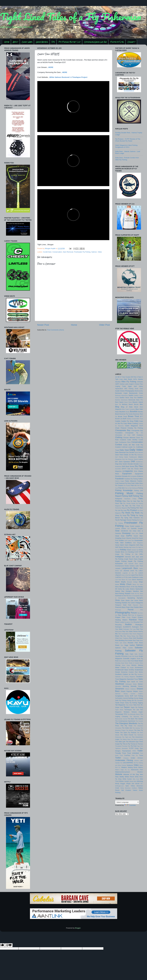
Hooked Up (135, 550)
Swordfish (140, 700)
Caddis (118, 421)
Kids (126, 564)
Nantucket (139, 589)
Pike (119, 615)
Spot (128, 682)
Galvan (124, 529)
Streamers (120, 689)
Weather (140, 772)
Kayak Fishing (121, 561)
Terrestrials (119, 714)
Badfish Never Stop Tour (128, 398)
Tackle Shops (120, 703)
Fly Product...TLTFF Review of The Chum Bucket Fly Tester (128, 140)
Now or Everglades (134, 596)
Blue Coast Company (129, 409)
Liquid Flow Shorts (137, 575)
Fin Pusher (127, 486)
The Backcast (134, 717)
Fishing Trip (138, 496)
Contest (119, 445)
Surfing (131, 698)
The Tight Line (127, 737)
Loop (141, 577)
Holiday (123, 550)
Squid (133, 682)
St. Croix (140, 682)
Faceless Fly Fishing (131, 479)
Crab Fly (139, 445)
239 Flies (133, 377)
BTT (141, 417)
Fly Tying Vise (127, 518)
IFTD (141, 552)
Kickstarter (119, 564)
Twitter (118, 758)
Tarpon (127, 707)
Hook (129, 550)
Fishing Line (138, 491)
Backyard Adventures (121, 395)
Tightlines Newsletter (121, 748)
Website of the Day (131, 774)
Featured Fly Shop (125, 483)
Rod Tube (136, 640)
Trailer (140, 751)
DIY (53, 42)
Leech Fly (134, 571)
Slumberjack (139, 668)
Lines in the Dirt (126, 575)
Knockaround (120, 566)
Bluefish (122, 412)
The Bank (131, 719)
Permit (131, 610)
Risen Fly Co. (121, 636)
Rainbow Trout (136, 620)
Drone (132, 466)
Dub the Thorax (133, 469)
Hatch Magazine (130, 545)
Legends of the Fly (130, 573)
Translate (130, 805)
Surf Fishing (139, 696)
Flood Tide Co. (120, 503)
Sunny (127, 696)
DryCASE (118, 469)
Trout (124, 753)
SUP (132, 696)
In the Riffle (137, 554)
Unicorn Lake (139, 760)
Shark (141, 661)
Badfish (131, 395)
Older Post (104, 325)
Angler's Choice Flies (136, 384)
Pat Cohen (131, 603)
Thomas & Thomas (137, 744)
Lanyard (118, 568)
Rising (129, 636)
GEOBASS (124, 531)
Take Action (129, 705)
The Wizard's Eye (132, 742)
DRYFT (124, 469)
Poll (129, 615)
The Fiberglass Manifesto (126, 723)
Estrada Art (126, 476)
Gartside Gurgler (137, 529)
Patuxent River (138, 605)
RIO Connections (124, 634)
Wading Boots (133, 767)
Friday (127, 526)
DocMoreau (139, 462)
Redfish (128, 624)
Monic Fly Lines (138, 584)
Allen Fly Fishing (129, 382)
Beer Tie (118, 404)
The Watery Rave (125, 739)
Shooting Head (120, 663)
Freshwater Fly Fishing (82, 252)
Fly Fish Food (135, 506)
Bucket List (119, 419)
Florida (128, 503)
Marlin (117, 582)
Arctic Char (139, 389)
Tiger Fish (140, 746)
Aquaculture (119, 389)
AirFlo (135, 379)
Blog (117, 407)
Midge (141, 582)
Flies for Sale (131, 501)
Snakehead (139, 670)
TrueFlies (127, 755)
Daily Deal (124, 450)
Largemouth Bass (130, 568)
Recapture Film (129, 622)
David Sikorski (139, 452)
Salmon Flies (121, 648)
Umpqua (126, 758)
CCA (141, 426)
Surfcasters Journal (121, 698)
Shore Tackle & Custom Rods (134, 663)
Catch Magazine (131, 426)
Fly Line (123, 510)
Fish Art (134, 485)
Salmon (94, 252)
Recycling (118, 625)
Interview (128, 557)
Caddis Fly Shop (127, 421)
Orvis (117, 600)
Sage (126, 645)
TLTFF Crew (134, 748)
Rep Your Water (127, 631)
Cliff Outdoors (138, 435)
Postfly (129, 617)
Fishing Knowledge (124, 490)
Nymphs (140, 598)
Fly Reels (126, 513)
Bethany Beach (127, 404)
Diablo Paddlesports (131, 457)
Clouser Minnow (129, 438)
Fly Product (132, 510)
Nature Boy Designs (123, 591)
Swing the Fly (132, 700)
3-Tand (139, 377)
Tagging (140, 703)
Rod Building (120, 640)
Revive (136, 631)
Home (7, 42)
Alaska (140, 379)
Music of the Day (132, 587)
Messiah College (132, 582)
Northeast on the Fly (122, 596)
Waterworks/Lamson (123, 772)
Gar (129, 529)
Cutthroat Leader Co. (128, 447)
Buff (125, 419)
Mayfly (123, 582)
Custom (118, 447)
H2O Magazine (138, 543)
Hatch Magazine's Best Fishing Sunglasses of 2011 (126, 146)
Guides (121, 540)
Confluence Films (125, 442)
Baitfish (140, 398)
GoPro (129, 536)
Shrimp (118, 665)
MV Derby (119, 589)
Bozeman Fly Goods (126, 414)
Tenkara (126, 712)
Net (142, 591)
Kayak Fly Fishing (135, 561)
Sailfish (132, 645)
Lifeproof (118, 575)
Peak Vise (130, 607)
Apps (130, 386)
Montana (123, 587)
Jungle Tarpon (129, 559)
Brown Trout (133, 416)
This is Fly (126, 744)
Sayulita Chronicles (121, 656)
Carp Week (27, 42)
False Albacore (131, 481)
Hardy (117, 545)
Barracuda (132, 400)
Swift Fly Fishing (121, 700)
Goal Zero (135, 533)
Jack (133, 557)
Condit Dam (47, 252)
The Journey (136, 728)
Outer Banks (125, 600)
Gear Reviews (42, 42)
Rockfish (140, 638)
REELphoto (118, 631)
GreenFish (135, 538)
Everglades (134, 476)
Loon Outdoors (133, 577)
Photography (123, 613)
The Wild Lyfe (120, 742)
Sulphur (141, 694)
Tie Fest (134, 746)
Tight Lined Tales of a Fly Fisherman (71, 17)
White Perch (129, 777)
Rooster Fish (133, 643)
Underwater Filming (124, 760)
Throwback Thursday (121, 746)
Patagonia (139, 603)
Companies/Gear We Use (95, 42)
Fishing (140, 488)
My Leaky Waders (129, 589)
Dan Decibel (130, 452)
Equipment (127, 474)
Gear (117, 531)
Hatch (122, 545)
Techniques (128, 710)
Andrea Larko (124, 384)
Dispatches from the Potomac (124, 459)
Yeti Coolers (126, 790)
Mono (117, 587)
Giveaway (126, 533)
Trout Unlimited (133, 753)
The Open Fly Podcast (128, 733)
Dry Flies (139, 466)
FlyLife (117, 520)
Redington (139, 625)
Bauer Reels (128, 402)
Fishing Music (124, 493)
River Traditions (124, 638)
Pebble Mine (138, 607)
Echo (136, 471)
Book (117, 414)
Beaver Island (138, 402)
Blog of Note (127, 407)
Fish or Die (128, 488)
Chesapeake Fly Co (134, 433)
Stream (140, 686)
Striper (135, 691)
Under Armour (137, 758)
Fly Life (118, 510)
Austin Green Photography (125, 391)
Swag (141, 698)
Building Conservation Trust (135, 419)
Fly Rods (135, 513)
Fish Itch (121, 488)
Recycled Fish (138, 622)
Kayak (141, 559)
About (16, 42)
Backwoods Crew (136, 393)
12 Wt (117, 377)
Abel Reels (128, 379)
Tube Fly (135, 755)
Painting (118, 603)
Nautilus (136, 591)
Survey (136, 698)
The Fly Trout (126, 726)
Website (119, 774)
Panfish (124, 603)
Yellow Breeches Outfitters (129, 788)
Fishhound (135, 488)
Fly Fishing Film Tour (135, 508)
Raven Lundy (120, 622)
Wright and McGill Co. (135, 784)
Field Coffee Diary (137, 483)
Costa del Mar (129, 445)
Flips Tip (140, 501)
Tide (129, 746)
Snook (117, 672)
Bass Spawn (119, 402)
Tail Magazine (120, 705)
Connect (131, 42)
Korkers (132, 566)
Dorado (136, 464)
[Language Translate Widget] (127, 802)
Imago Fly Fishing (123, 554)
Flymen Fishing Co (133, 520)
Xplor (127, 786)
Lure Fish (118, 580)
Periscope (118, 610)
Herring (126, 547)
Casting (135, 423)
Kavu (136, 559)
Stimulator (118, 686)
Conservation (57, 252)
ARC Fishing (129, 389)
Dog (117, 464)
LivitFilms (118, 577)
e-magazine (128, 471)
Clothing (119, 437)
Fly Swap (123, 515)
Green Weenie (127, 538)
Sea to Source (123, 661)
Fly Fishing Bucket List (70, 42)
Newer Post (43, 325)
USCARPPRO (128, 763)
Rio (116, 634)
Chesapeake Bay (123, 430)
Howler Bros (120, 552)
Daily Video (136, 450)
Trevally (118, 753)
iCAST (136, 552)
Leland (141, 573)
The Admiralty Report (134, 714)
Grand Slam (138, 536)
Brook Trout (122, 416)
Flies (124, 501)
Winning (140, 781)
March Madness (137, 580)
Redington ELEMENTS (123, 627)
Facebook (119, 479)
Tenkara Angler (137, 712)
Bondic (128, 412)
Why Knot (136, 779)
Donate (130, 464)
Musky (140, 587)
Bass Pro (140, 400)
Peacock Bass (120, 607)
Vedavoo (130, 765)
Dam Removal (68, 252)
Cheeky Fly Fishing (135, 428)
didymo (140, 457)
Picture (134, 613)
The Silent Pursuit (127, 735)
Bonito (141, 412)
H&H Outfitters (126, 543)
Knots (127, 566)
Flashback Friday (130, 499)
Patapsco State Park (123, 605)
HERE (51, 67)
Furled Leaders (135, 526)
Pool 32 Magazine (137, 615)
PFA (142, 610)
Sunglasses (119, 696)
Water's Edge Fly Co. (123, 770)
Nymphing (131, 598)
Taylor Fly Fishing (137, 707)
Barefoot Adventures (121, 400)
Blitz (141, 404)
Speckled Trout (132, 679)
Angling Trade (121, 386)
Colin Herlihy (132, 440)
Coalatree (123, 440)
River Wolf (133, 638)
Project (134, 617)
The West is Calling (137, 739)
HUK (126, 552)
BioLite (136, 404)
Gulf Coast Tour (129, 540)
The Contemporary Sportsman (125, 721)
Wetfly (122, 777)
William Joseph (124, 781)
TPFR (134, 751)
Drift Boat (125, 466)
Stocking (126, 686)
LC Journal (124, 571)
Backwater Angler (121, 393)
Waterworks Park (137, 770)
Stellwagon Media (131, 684)
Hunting (131, 552)
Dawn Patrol (119, 455)
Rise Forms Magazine (136, 634)
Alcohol (118, 382)
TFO (125, 714)
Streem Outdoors (130, 689)
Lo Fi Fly (125, 577)
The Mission (130, 730)
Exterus (140, 476)
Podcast (125, 615)
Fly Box (125, 506)
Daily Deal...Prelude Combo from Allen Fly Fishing (127, 159)
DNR (133, 461)
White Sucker (127, 779)
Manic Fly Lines (127, 580)
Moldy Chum (126, 584)
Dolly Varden (123, 464)
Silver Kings (126, 665)
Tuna (141, 755)
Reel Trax (140, 629)
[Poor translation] (9, 945)
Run (122, 645)
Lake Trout (139, 566)
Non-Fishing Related (123, 593)
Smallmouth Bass (122, 670)
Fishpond (119, 499)
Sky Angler (130, 668)
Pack (141, 600)
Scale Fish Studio (133, 656)
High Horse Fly (133, 547)
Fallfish (141, 479)
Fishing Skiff (127, 496)
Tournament (126, 751)
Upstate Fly (119, 763)
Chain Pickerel (121, 428)
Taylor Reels (119, 710)
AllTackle (140, 382)
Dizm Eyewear (124, 462)
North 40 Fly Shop (137, 594)
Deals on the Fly (130, 455)
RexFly (141, 631)
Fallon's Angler (120, 481)
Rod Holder (129, 640)
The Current (139, 721)
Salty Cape (129, 654)
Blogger (78, 928)
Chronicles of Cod (123, 435)
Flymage (123, 520)
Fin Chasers (119, 486)
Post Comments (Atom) (56, 330)
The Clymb (139, 719)
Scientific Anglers (129, 659)
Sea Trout (131, 661)
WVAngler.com (119, 786)
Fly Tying (131, 515)
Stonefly (133, 686)
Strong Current (129, 694)
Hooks (141, 550)
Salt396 (130, 648)
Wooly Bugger (120, 784)
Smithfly (131, 670)
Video (100, 252)
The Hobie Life (127, 728)
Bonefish (134, 411)
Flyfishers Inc (138, 518)
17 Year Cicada (125, 377)
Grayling (118, 538)
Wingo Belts (133, 781)
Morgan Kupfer (51, 248)
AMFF (117, 384)
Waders (124, 767)
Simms (134, 665)
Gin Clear (133, 531)
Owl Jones (134, 600)
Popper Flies (120, 617)
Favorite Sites (117, 42)
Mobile (117, 584)
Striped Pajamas (126, 691)
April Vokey (138, 386)
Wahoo (141, 767)
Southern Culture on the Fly (126, 674)
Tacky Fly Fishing (131, 703)
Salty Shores (139, 654)
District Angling (138, 459)
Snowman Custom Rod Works (132, 672)
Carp (136, 421)
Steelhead (120, 684)
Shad (136, 661)
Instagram (120, 557)
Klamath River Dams (136, 564)
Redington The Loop (129, 629)
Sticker (140, 684)
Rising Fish (135, 636)
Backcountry (139, 391)
